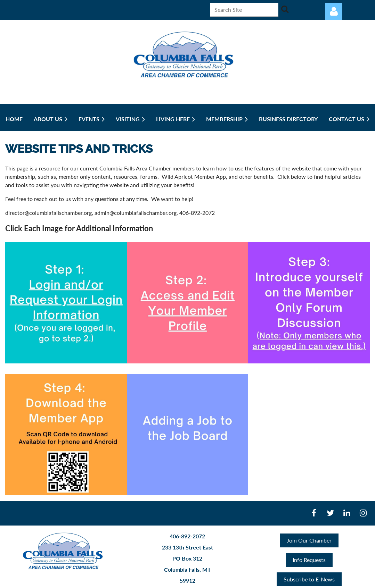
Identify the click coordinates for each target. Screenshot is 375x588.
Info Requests (309, 560)
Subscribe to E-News (309, 579)
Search (285, 9)
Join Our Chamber (309, 540)
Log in (334, 11)
